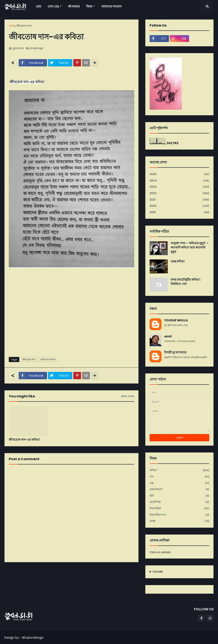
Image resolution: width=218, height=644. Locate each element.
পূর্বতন (133, 571)
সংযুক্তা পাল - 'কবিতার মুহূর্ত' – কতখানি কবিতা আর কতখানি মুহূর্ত (190, 247)
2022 (179, 193)
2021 (179, 200)
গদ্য (179, 477)
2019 (179, 212)
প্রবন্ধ (179, 521)
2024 (179, 181)
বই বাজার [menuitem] (74, 6)
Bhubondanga (33, 638)
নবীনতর (11, 571)
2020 (179, 206)
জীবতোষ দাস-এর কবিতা (24, 440)
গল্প (179, 483)
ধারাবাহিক (179, 508)
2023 (179, 187)
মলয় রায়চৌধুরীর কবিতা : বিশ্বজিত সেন (186, 282)
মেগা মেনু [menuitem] (53, 6)
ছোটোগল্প (179, 502)
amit (168, 336)
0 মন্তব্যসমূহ (37, 48)
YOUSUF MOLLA (176, 320)
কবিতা (179, 470)
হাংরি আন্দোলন (48, 359)
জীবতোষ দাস (24, 26)
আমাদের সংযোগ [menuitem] (111, 6)
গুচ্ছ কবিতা (178, 261)
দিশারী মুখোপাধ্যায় (175, 353)
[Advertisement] (71, 321)
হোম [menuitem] (38, 6)
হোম (11, 26)
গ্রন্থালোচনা (179, 489)
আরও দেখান (128, 396)
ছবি (179, 496)
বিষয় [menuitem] (89, 6)
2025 (179, 174)
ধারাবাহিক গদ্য (179, 515)
